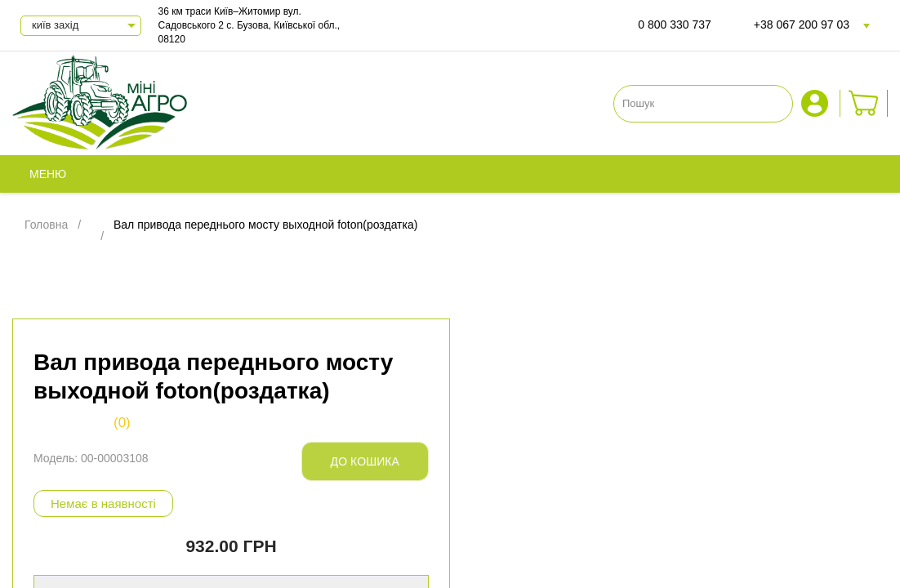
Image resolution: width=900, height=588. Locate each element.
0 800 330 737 (675, 24)
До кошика (365, 461)
